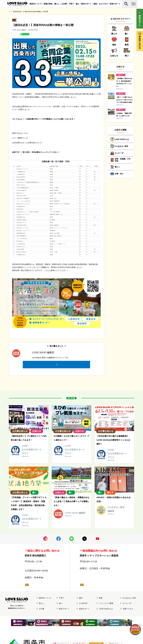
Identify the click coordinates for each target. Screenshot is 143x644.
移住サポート (86, 4)
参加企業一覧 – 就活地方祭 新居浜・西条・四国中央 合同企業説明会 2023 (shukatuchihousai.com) (51, 273)
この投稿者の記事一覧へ (56, 361)
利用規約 (54, 632)
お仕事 (64, 4)
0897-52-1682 (97, 558)
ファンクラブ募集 (105, 604)
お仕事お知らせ (19, 18)
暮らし (57, 4)
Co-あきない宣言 (128, 598)
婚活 (95, 4)
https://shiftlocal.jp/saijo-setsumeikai (26, 122)
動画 (100, 598)
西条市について (36, 4)
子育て (71, 4)
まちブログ (103, 4)
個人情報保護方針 (44, 632)
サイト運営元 (31, 632)
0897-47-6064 (42, 558)
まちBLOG (82, 604)
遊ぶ (78, 4)
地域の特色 (48, 4)
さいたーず (126, 604)
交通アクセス (127, 609)
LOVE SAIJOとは (105, 609)
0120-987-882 (42, 572)
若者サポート (115, 4)
